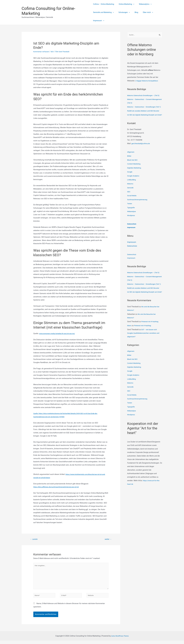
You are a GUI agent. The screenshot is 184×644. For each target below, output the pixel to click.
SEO (54, 52)
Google (130, 183)
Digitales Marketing (135, 179)
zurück (34, 539)
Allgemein (131, 163)
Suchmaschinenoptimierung (138, 210)
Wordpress (131, 226)
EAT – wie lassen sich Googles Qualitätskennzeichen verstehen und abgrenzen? (145, 354)
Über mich (144, 12)
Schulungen (123, 12)
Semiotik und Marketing (103, 12)
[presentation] (132, 4)
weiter (108, 539)
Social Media (132, 206)
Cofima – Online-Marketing (104, 4)
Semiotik (131, 198)
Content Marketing (134, 175)
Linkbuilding (132, 190)
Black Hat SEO (133, 171)
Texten (130, 214)
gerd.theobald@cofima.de (142, 154)
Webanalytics (143, 4)
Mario (129, 347)
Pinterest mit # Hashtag (151, 343)
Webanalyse (132, 222)
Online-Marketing (125, 4)
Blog (134, 12)
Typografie (131, 218)
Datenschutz (132, 235)
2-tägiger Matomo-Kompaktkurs (148, 81)
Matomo (130, 194)
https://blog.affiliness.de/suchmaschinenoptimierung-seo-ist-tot (58, 487)
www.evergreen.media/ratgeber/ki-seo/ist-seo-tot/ (59, 334)
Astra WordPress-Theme (120, 639)
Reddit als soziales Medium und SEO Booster (145, 118)
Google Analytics (134, 187)
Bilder (129, 167)
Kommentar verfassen (42, 52)
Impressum (99, 21)
